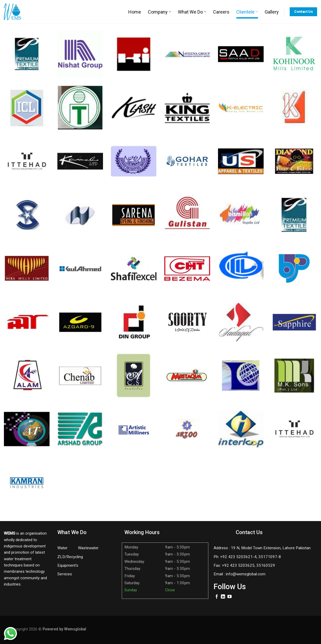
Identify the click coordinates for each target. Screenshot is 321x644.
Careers (221, 12)
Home (135, 12)
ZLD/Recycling (70, 557)
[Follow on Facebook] (217, 597)
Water (63, 548)
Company (159, 12)
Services (65, 574)
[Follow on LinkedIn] (223, 597)
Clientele (247, 12)
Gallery (272, 12)
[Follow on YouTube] (229, 597)
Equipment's (68, 565)
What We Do (192, 12)
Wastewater (88, 548)
